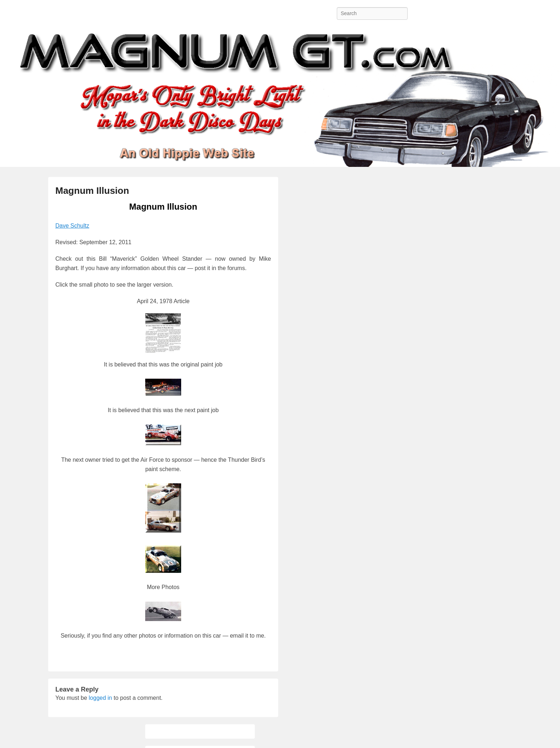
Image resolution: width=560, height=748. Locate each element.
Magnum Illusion (92, 191)
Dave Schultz (72, 226)
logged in (100, 698)
